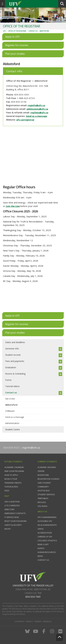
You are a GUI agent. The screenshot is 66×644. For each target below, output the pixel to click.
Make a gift (43, 544)
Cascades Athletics (47, 541)
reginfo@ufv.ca (36, 105)
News (40, 556)
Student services (46, 494)
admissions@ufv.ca (37, 109)
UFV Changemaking (47, 517)
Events (41, 548)
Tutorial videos (12, 386)
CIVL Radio (43, 506)
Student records (13, 355)
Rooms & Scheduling (15, 374)
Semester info (12, 349)
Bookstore (43, 475)
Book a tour (11, 479)
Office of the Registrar (17, 31)
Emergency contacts (15, 513)
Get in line (10, 399)
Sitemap (38, 621)
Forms (8, 380)
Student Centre (12, 429)
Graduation (11, 367)
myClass (42, 502)
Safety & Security (13, 525)
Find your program (14, 471)
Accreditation (45, 533)
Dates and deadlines (15, 342)
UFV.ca (27, 4)
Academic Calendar (14, 467)
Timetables (43, 498)
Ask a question (12, 502)
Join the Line (13, 206)
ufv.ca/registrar (25, 120)
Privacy (30, 621)
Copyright (20, 621)
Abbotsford (44, 31)
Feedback (47, 621)
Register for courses (48, 479)
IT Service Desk (12, 517)
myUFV (8, 529)
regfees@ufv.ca (39, 112)
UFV (4, 31)
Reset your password (16, 521)
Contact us (33, 31)
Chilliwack (10, 411)
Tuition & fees (11, 487)
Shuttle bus (44, 491)
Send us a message (37, 116)
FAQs (7, 491)
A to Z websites (12, 506)
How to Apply (11, 475)
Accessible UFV (45, 521)
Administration (12, 423)
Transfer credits (13, 483)
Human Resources (47, 552)
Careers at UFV (45, 537)
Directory (10, 509)
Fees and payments (15, 361)
